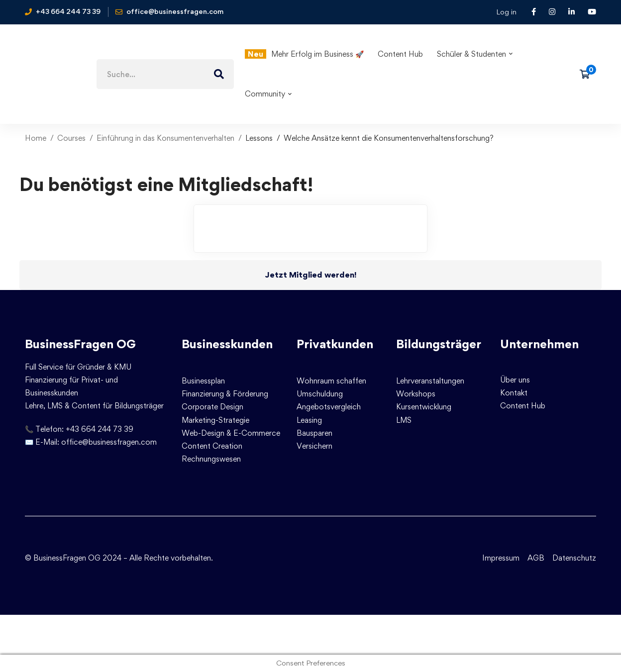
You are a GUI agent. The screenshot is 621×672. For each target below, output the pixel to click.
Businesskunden (227, 344)
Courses (71, 138)
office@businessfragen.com (109, 442)
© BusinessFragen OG (63, 558)
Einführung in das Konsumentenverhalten (165, 138)
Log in (506, 12)
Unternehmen (539, 344)
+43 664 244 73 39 (100, 429)
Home (36, 138)
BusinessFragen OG (80, 344)
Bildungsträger (439, 344)
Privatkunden (335, 344)
